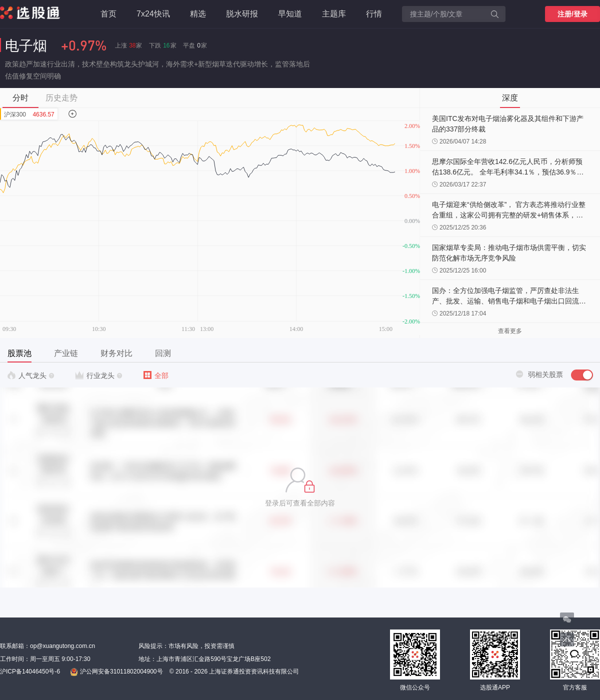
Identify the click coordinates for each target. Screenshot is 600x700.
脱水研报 (242, 14)
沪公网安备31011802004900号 (116, 672)
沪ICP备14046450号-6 (30, 671)
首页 (108, 14)
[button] (300, 487)
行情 (374, 14)
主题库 (334, 14)
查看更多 (510, 331)
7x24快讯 (153, 14)
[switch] (582, 375)
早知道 (290, 14)
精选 (198, 14)
